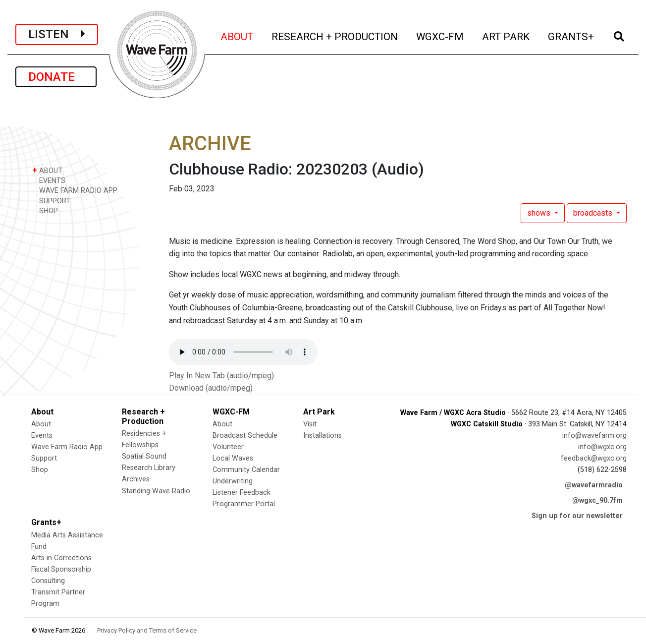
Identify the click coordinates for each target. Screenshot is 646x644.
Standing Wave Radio (156, 491)
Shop (40, 470)
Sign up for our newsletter (577, 516)
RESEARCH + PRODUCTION (335, 35)
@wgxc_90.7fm (597, 500)
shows (540, 213)
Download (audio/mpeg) (211, 388)
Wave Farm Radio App (67, 447)
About (41, 424)
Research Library (149, 468)
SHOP (45, 210)
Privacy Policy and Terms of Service (147, 630)
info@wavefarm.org (594, 436)
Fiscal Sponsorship (61, 569)
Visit (310, 424)
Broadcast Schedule (245, 436)
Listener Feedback (242, 493)
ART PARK (507, 35)
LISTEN (57, 34)
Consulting (48, 581)
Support (44, 458)
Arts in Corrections (61, 558)
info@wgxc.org (602, 447)
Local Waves (233, 458)
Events (42, 436)
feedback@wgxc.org (594, 458)
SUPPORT (51, 201)
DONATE (56, 77)
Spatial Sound (144, 456)
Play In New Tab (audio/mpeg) (221, 376)
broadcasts (594, 213)
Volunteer (228, 447)
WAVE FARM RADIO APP (75, 190)
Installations (323, 436)
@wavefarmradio (594, 485)
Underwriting (233, 481)
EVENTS (49, 180)
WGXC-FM (441, 35)
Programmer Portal (244, 504)
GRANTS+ (572, 35)
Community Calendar (246, 470)
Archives (136, 479)
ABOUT (238, 35)
